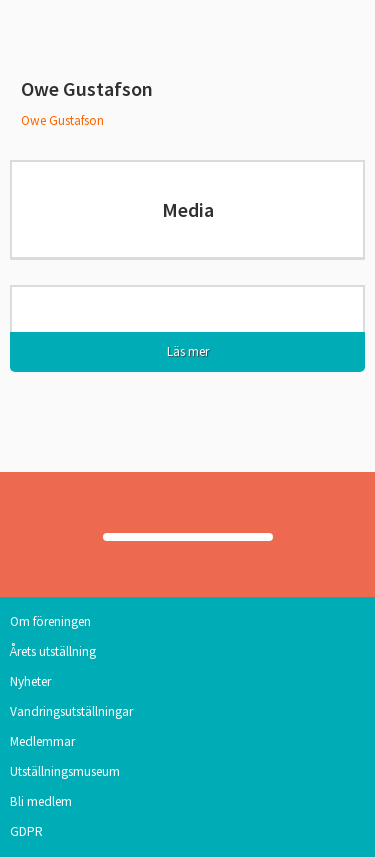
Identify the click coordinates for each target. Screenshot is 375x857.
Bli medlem (41, 801)
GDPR (26, 831)
